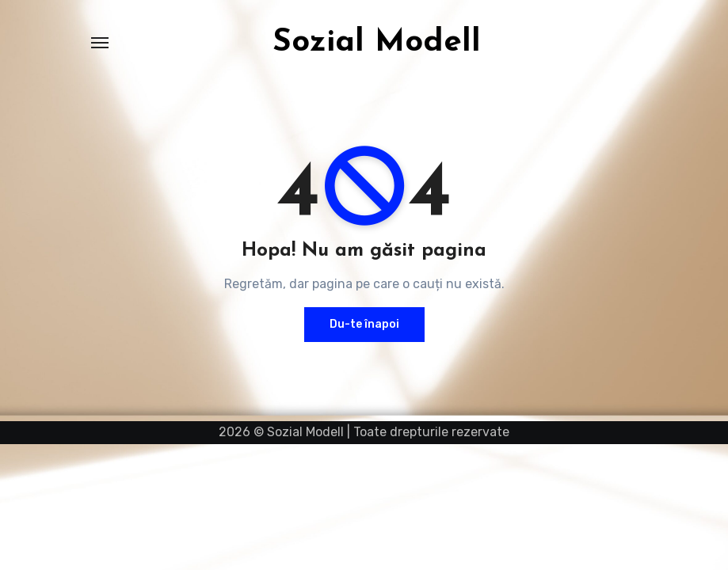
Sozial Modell (377, 43)
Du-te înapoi (364, 324)
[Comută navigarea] (100, 43)
